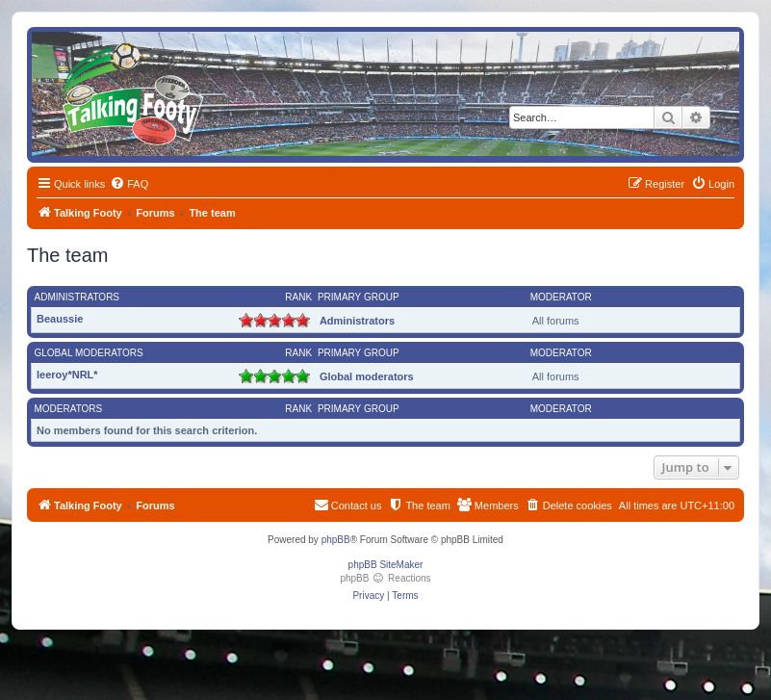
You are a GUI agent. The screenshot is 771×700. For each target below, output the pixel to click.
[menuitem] (129, 184)
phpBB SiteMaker (386, 565)
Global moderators (89, 353)
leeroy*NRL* (67, 375)
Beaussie (60, 319)
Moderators (69, 409)
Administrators (77, 297)
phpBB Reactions (385, 578)
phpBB (336, 540)
